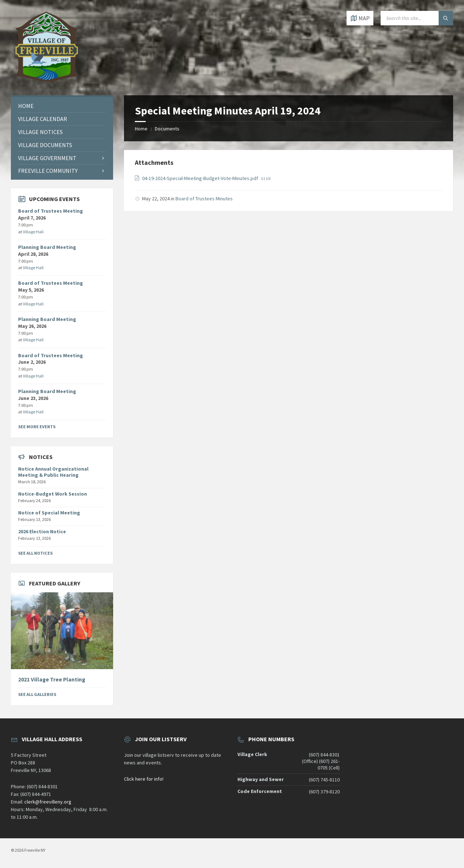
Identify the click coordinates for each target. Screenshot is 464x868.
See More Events (37, 427)
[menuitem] (62, 106)
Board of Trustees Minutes (204, 199)
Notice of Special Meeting (49, 513)
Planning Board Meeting (47, 247)
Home (141, 129)
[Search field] (417, 18)
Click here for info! (144, 779)
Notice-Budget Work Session (53, 494)
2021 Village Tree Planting (52, 679)
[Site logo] (47, 81)
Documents (167, 129)
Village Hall (33, 232)
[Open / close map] (360, 18)
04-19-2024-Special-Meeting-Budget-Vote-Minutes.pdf (201, 178)
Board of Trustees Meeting (51, 211)
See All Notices (35, 553)
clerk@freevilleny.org (48, 802)
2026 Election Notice (42, 531)
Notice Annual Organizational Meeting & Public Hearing (53, 472)
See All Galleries (37, 694)
